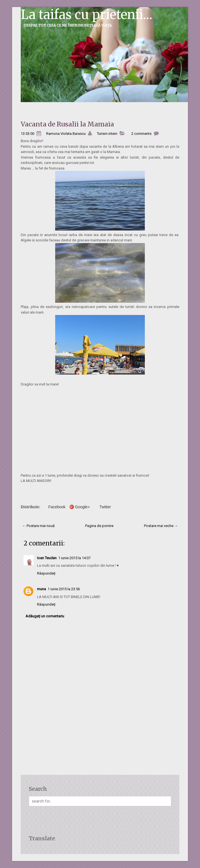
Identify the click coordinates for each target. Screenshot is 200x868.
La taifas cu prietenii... (87, 15)
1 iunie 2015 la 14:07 (74, 558)
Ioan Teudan (47, 558)
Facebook (57, 507)
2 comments (141, 134)
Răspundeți (46, 573)
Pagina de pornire (99, 526)
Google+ (82, 507)
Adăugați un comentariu (45, 616)
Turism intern (107, 134)
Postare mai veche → (161, 526)
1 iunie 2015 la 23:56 (64, 589)
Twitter (105, 507)
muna (41, 589)
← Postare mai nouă (38, 526)
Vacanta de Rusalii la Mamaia (67, 124)
